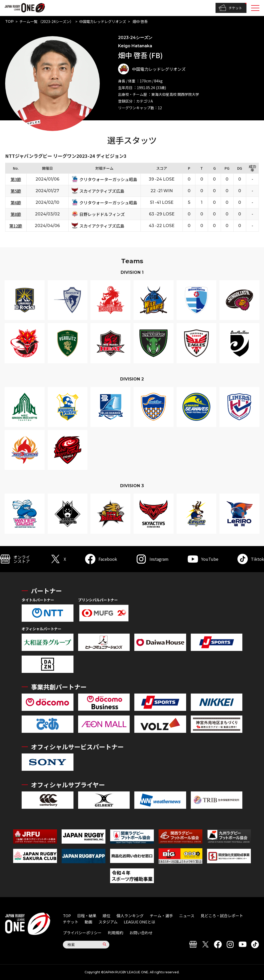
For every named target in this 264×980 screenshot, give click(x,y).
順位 (106, 916)
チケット (230, 8)
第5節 (16, 191)
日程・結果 (87, 916)
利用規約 (115, 933)
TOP (9, 21)
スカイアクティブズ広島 (102, 191)
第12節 (16, 226)
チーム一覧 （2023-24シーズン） (46, 21)
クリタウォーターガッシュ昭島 (108, 179)
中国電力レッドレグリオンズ (103, 21)
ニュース (187, 916)
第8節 (16, 214)
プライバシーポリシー (82, 933)
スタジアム (108, 922)
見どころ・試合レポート (222, 916)
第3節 (16, 179)
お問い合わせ (141, 933)
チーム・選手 (161, 916)
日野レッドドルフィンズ (102, 214)
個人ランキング (130, 916)
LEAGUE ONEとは (139, 922)
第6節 (16, 203)
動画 (88, 922)
